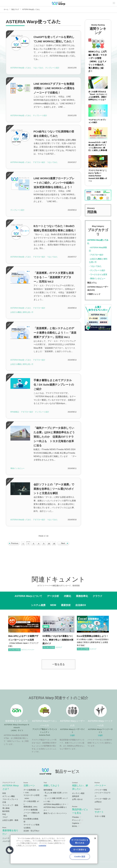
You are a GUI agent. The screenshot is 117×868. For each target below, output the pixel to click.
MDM (53, 605)
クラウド (97, 596)
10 (49, 544)
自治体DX (81, 605)
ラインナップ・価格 (10, 805)
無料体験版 (48, 790)
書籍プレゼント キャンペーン (55, 813)
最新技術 (66, 605)
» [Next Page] (63, 543)
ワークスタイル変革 (99, 275)
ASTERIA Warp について (28, 596)
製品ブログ (15, 9)
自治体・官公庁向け (31, 831)
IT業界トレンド (94, 295)
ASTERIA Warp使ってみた (98, 242)
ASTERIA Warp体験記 (98, 250)
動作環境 (6, 811)
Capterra (75, 823)
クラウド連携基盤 (31, 810)
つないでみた (96, 267)
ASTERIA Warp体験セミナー (55, 804)
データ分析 (53, 596)
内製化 (67, 596)
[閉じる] (95, 838)
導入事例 (6, 808)
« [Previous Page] (14, 543)
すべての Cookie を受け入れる (80, 841)
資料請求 (76, 796)
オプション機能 (9, 796)
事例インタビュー (98, 279)
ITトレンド (76, 820)
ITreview (75, 817)
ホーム (6, 9)
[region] (54, 849)
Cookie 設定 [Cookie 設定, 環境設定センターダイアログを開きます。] (80, 857)
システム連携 (38, 605)
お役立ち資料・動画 (10, 820)
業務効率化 (82, 596)
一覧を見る (58, 664)
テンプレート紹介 (98, 271)
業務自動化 (31, 807)
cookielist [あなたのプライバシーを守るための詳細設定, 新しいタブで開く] (42, 846)
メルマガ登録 (8, 841)
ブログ (5, 817)
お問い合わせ (77, 799)
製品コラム (92, 283)
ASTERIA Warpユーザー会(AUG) (98, 289)
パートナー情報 (101, 790)
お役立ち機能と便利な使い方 (98, 261)
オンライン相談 (78, 793)
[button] (10, 850)
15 (54, 544)
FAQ (4, 814)
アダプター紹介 (97, 255)
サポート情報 (100, 816)
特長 (4, 793)
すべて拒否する (80, 850)
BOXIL (75, 826)
